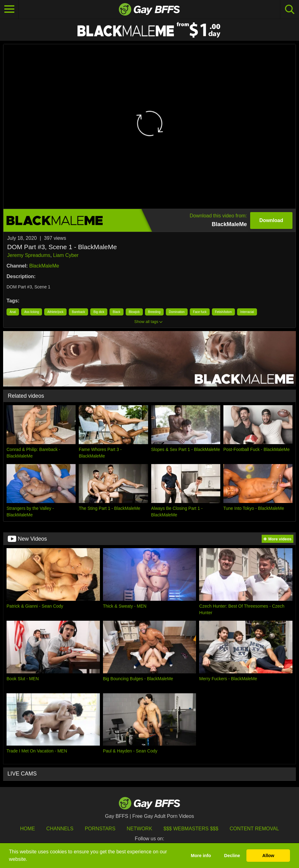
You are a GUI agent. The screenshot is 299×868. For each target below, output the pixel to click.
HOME (27, 829)
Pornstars (100, 829)
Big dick (99, 312)
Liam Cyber (66, 255)
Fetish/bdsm (223, 312)
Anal (13, 312)
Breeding (154, 312)
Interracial (247, 312)
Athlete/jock (55, 312)
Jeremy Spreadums (29, 255)
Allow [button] (268, 856)
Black (116, 312)
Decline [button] (232, 856)
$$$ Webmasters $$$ (191, 829)
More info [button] (201, 856)
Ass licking (32, 312)
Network (139, 829)
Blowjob (134, 312)
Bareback (78, 312)
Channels (60, 829)
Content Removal (254, 829)
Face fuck (200, 312)
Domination (177, 312)
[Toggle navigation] (9, 9)
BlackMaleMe (44, 266)
